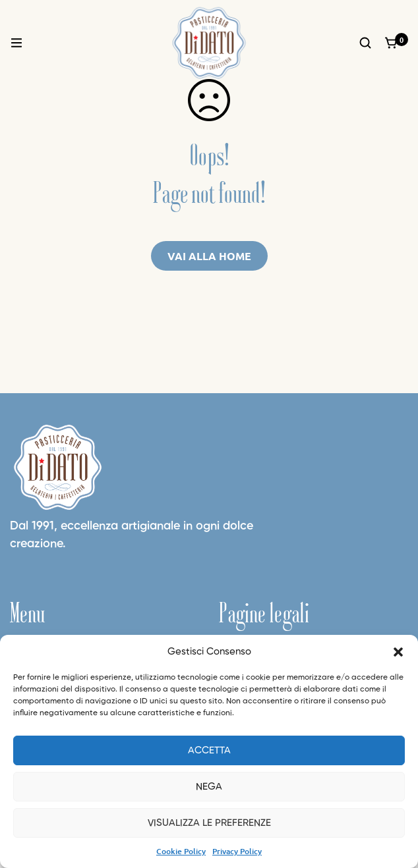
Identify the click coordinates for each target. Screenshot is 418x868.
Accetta (209, 750)
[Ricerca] (365, 43)
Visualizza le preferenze (209, 823)
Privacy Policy (237, 851)
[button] (398, 652)
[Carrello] (392, 43)
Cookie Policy (181, 851)
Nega (209, 787)
